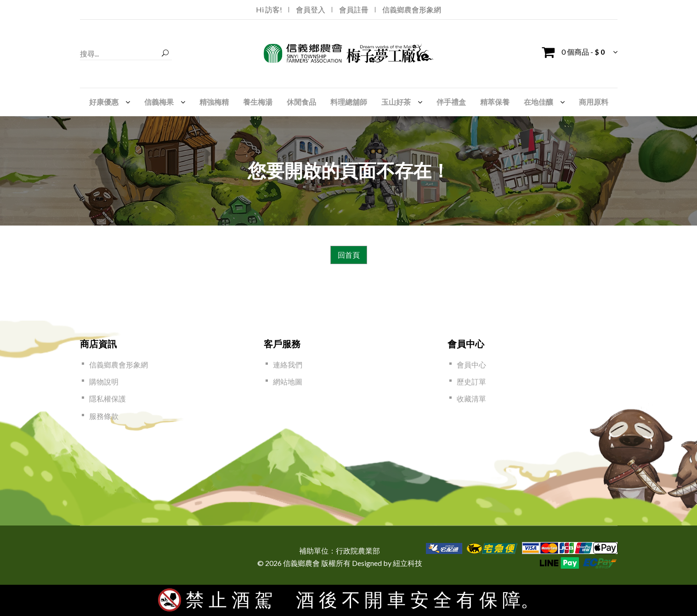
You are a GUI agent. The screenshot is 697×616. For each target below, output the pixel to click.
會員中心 (471, 365)
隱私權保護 (108, 398)
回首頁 (349, 255)
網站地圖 (288, 381)
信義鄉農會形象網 (119, 365)
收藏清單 (471, 398)
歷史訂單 (471, 381)
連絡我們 (288, 365)
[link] (221, 559)
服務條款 (104, 416)
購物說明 (104, 381)
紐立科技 (408, 563)
